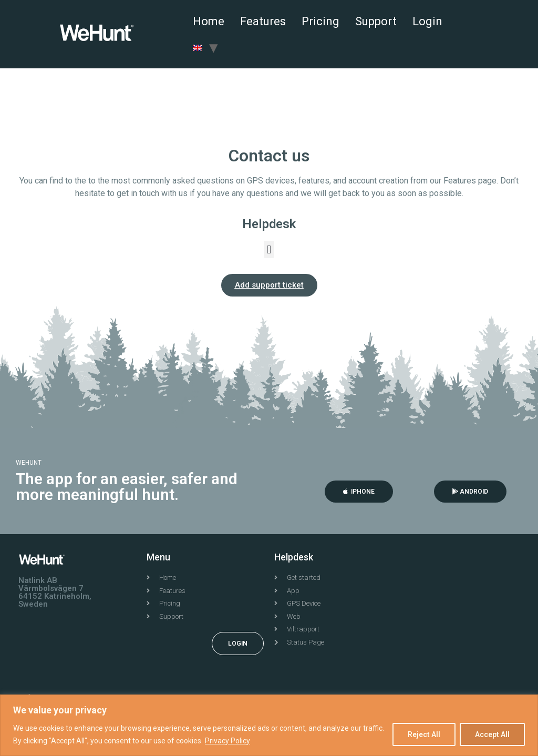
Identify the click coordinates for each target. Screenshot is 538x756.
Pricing (320, 21)
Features (263, 21)
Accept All (492, 734)
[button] (269, 249)
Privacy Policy (227, 741)
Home (209, 21)
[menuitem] (198, 47)
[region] (269, 725)
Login (427, 21)
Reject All (424, 734)
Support (376, 21)
